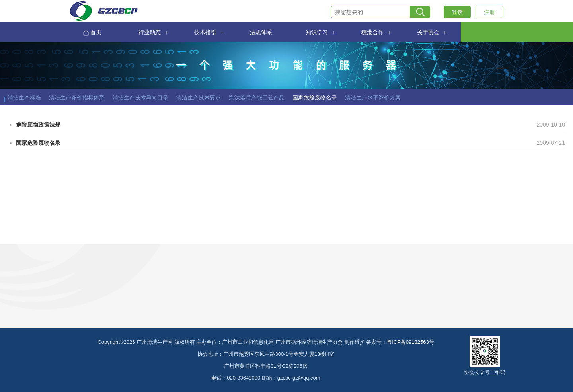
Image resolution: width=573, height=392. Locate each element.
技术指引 (205, 32)
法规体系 (261, 32)
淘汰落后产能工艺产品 (257, 98)
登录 (457, 12)
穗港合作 (372, 32)
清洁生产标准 (24, 98)
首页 (92, 33)
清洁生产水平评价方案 (373, 98)
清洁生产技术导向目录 (140, 98)
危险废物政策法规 (38, 125)
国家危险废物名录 (315, 98)
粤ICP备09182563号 (410, 342)
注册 (489, 12)
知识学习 (317, 32)
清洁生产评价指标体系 (77, 98)
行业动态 (150, 32)
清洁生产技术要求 (199, 98)
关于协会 (428, 32)
